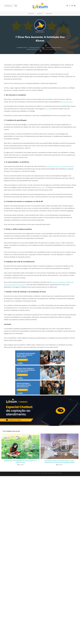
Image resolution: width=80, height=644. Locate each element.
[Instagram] (70, 6)
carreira (42, 187)
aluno (48, 109)
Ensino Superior (57, 47)
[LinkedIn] (72, 6)
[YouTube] (75, 6)
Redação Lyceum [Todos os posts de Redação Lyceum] (40, 32)
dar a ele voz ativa (67, 102)
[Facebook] (67, 6)
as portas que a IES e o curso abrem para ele (60, 166)
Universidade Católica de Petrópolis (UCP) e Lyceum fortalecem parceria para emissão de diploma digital (59, 461)
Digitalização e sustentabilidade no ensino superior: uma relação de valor (20, 461)
